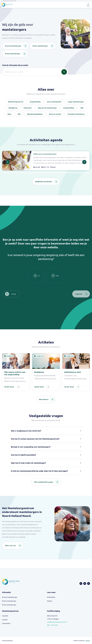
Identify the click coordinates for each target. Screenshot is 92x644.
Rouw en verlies (55, 114)
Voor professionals (54, 102)
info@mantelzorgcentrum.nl (57, 622)
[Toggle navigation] (88, 5)
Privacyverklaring (7, 641)
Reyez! (88, 641)
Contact (5, 620)
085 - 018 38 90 (52, 625)
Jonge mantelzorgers (76, 102)
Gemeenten (6, 623)
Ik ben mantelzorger (9, 601)
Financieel (28, 108)
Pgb (82, 108)
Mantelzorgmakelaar (35, 114)
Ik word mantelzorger (10, 597)
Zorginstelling (35, 102)
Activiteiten (51, 597)
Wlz (19, 114)
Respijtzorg (13, 108)
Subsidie (5, 616)
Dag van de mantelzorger (47, 108)
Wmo (9, 114)
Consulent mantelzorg (76, 114)
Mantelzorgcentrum (16, 102)
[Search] (35, 72)
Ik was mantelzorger (9, 605)
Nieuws (50, 601)
